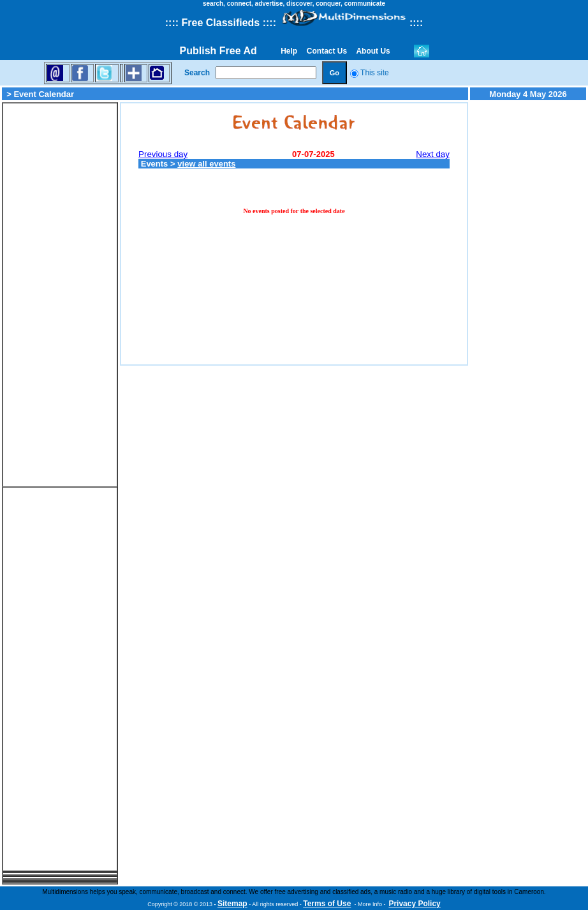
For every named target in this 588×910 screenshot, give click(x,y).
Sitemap (232, 904)
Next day (433, 154)
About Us (374, 51)
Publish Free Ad (218, 51)
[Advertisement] (60, 295)
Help (289, 51)
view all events (206, 164)
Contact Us (327, 51)
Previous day (163, 154)
